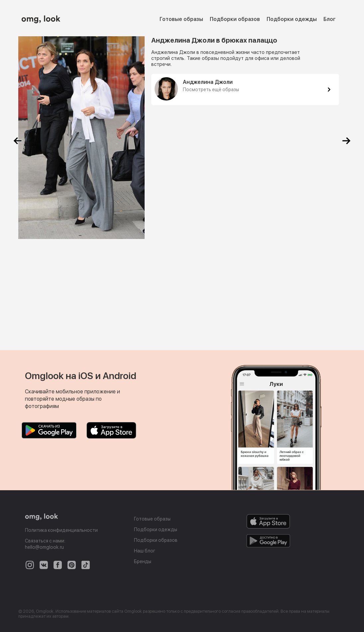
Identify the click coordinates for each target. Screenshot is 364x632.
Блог (330, 19)
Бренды (143, 561)
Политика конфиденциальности (61, 530)
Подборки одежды (292, 19)
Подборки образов (235, 19)
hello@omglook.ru (44, 547)
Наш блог (145, 551)
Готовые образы (181, 19)
